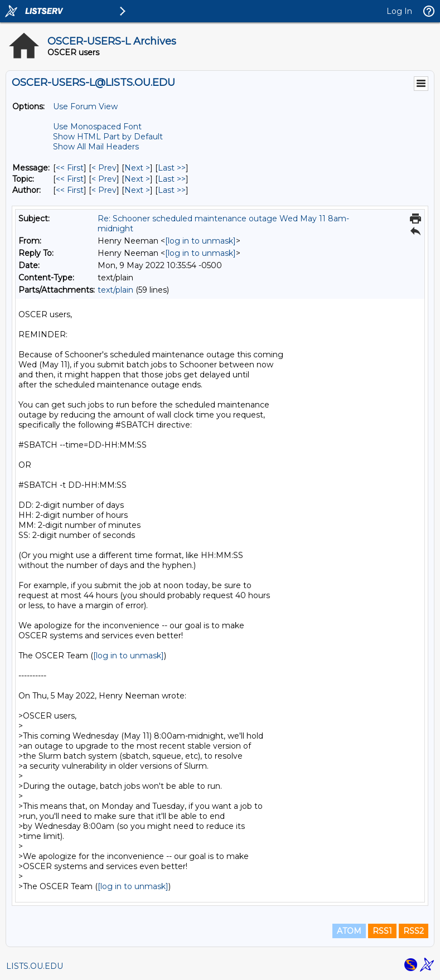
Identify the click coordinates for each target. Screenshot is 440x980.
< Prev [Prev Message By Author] (104, 190)
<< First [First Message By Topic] (70, 179)
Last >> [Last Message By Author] (172, 190)
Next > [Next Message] (137, 168)
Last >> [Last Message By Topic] (172, 179)
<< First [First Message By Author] (70, 190)
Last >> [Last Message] (172, 168)
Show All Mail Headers (96, 147)
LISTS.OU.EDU (35, 966)
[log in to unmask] (200, 241)
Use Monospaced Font (97, 127)
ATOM (349, 931)
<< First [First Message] (70, 168)
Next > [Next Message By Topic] (137, 179)
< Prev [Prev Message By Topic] (104, 179)
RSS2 (414, 931)
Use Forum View (85, 106)
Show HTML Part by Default (108, 137)
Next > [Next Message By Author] (137, 190)
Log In (399, 11)
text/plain (115, 290)
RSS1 (382, 931)
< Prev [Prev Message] (104, 168)
